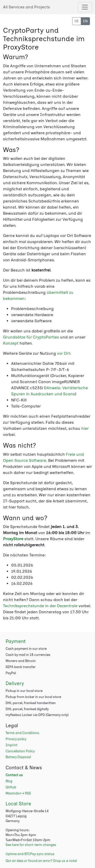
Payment (16, 641)
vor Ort (63, 353)
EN (85, 21)
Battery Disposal (18, 757)
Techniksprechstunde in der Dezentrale (40, 606)
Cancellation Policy (20, 751)
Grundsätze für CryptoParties (31, 337)
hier (85, 428)
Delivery (15, 683)
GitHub (11, 787)
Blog (9, 781)
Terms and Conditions (22, 733)
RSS (28, 793)
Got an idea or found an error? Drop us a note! (41, 861)
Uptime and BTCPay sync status (30, 854)
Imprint (12, 745)
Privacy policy (16, 739)
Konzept (11, 343)
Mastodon (14, 793)
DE (77, 21)
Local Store (18, 804)
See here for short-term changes (31, 845)
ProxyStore (13, 539)
